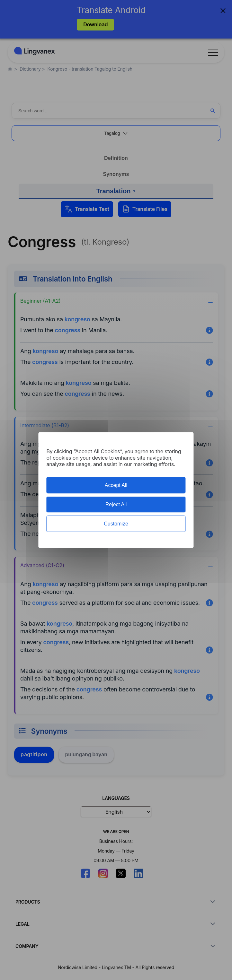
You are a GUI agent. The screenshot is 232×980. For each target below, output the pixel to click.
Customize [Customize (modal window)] (116, 524)
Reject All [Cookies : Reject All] (116, 504)
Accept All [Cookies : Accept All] (116, 485)
